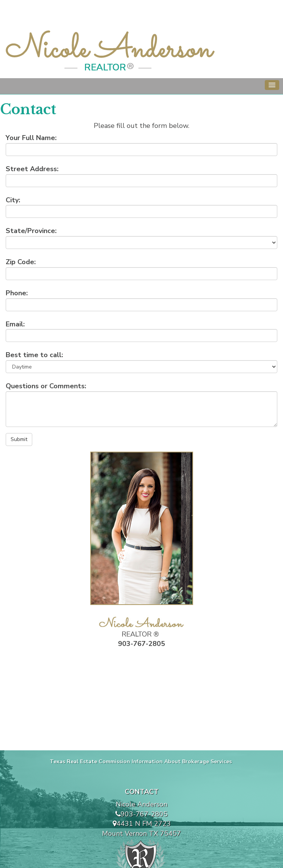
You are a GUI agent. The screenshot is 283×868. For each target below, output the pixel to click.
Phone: (17, 293)
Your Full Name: (31, 138)
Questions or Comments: (46, 386)
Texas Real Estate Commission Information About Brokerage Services (141, 762)
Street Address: (32, 169)
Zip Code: (21, 262)
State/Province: (31, 231)
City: (13, 200)
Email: (15, 324)
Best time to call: (34, 355)
